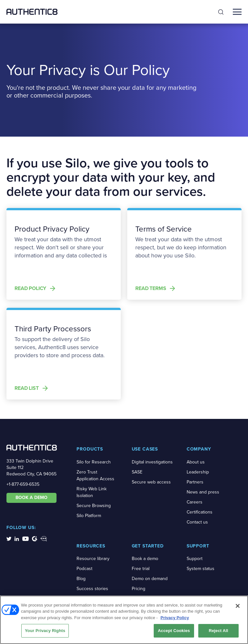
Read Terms (151, 288)
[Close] (238, 607)
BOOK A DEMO (31, 498)
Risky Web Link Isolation (92, 492)
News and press (203, 492)
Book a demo (145, 559)
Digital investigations (152, 462)
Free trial (141, 569)
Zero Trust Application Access (95, 475)
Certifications (200, 512)
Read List (27, 388)
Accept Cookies (174, 632)
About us (196, 462)
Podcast (84, 569)
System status (201, 569)
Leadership (198, 472)
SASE (137, 472)
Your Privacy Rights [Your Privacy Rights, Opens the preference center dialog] (45, 632)
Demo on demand (150, 579)
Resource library (93, 559)
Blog (81, 579)
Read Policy (30, 288)
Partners (195, 482)
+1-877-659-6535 (23, 484)
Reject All (218, 632)
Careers (195, 502)
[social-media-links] (9, 538)
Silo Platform (89, 516)
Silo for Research (94, 462)
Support (195, 559)
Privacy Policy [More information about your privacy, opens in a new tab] (175, 618)
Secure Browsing (94, 506)
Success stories (92, 589)
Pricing (139, 589)
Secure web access (151, 482)
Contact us (197, 522)
